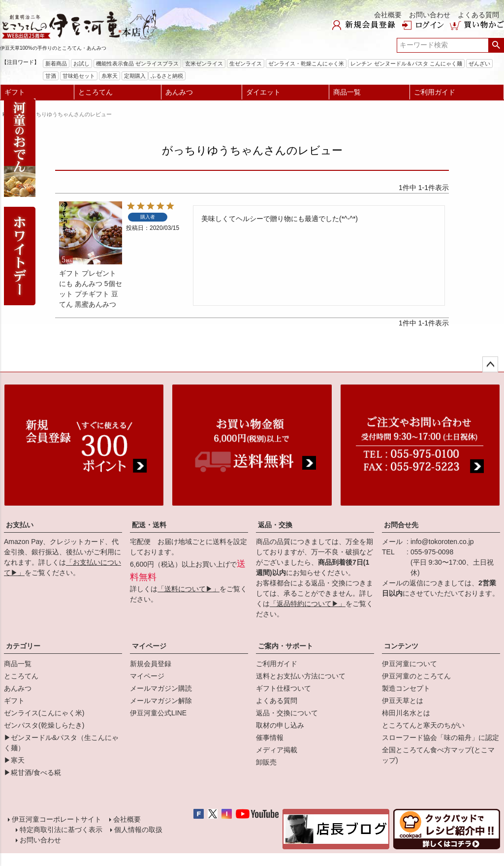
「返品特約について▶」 (308, 604)
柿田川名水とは (406, 713)
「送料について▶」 (189, 589)
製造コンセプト (406, 688)
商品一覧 (347, 92)
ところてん (95, 92)
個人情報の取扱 (138, 830)
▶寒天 (14, 760)
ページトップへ (490, 364)
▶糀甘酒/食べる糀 (32, 772)
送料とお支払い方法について (301, 676)
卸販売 (266, 762)
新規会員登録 (151, 664)
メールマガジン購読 (161, 688)
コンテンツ (401, 646)
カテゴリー (23, 646)
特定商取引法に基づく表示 (61, 830)
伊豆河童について (409, 664)
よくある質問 (478, 15)
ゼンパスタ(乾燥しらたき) (44, 725)
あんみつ (179, 92)
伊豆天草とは (403, 701)
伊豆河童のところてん (416, 676)
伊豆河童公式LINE (158, 713)
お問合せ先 (401, 525)
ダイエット (263, 92)
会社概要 (388, 15)
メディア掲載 (277, 750)
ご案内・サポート (285, 646)
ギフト (15, 92)
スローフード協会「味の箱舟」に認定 (441, 738)
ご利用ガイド (435, 92)
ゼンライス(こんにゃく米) (44, 713)
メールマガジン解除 (161, 701)
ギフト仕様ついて (283, 688)
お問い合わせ (430, 15)
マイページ (149, 646)
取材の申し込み (280, 725)
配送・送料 (149, 525)
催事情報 (270, 738)
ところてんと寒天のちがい (423, 725)
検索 (496, 45)
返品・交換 (275, 525)
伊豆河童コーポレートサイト (57, 819)
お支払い (20, 525)
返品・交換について (287, 713)
